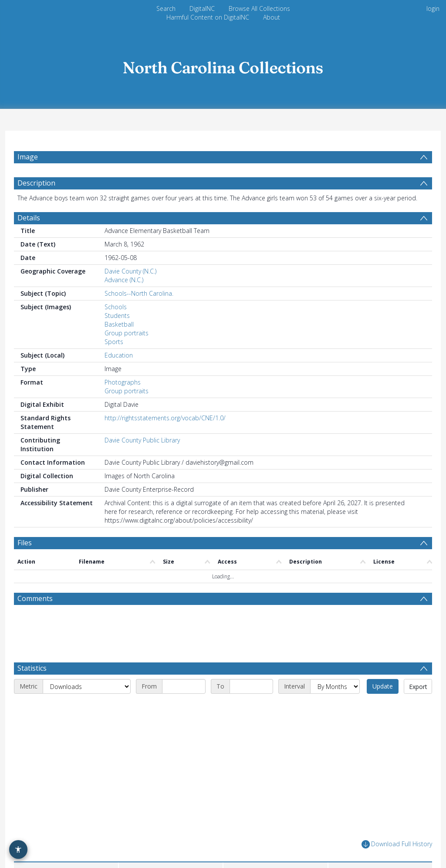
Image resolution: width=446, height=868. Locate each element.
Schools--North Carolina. (139, 314)
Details (29, 239)
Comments (35, 619)
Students (117, 336)
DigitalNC (202, 8)
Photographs (123, 403)
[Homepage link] (223, 65)
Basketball (119, 345)
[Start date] (184, 672)
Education (119, 376)
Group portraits (127, 354)
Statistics (32, 654)
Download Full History (397, 830)
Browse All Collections (259, 8)
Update (383, 672)
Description (36, 204)
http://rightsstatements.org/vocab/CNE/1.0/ (165, 439)
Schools (116, 328)
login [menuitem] (433, 8)
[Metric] (87, 672)
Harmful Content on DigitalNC (208, 17)
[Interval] (335, 672)
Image (28, 157)
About (272, 17)
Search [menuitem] (166, 8)
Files (25, 564)
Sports (114, 363)
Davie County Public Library (142, 461)
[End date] (251, 672)
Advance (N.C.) (124, 301)
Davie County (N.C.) (130, 292)
